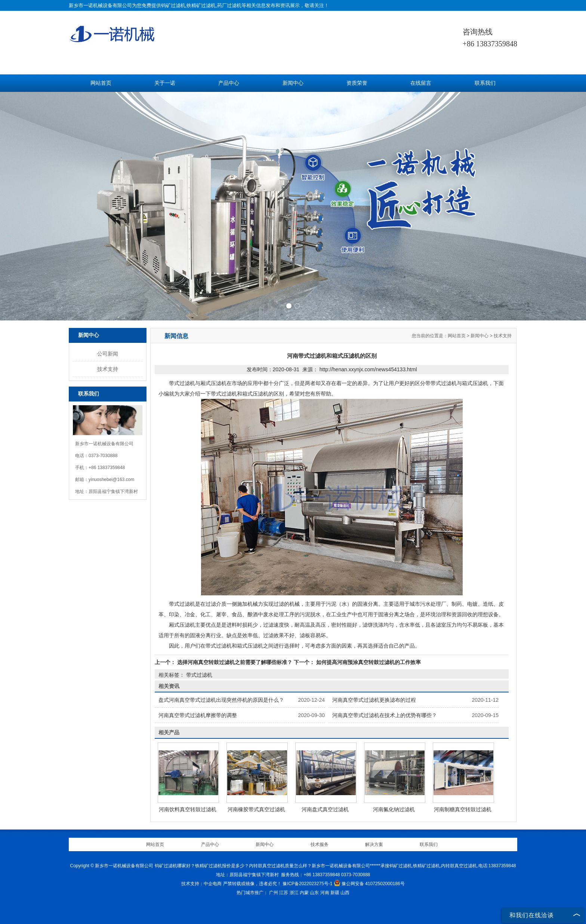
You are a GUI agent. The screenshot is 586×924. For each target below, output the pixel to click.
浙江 (294, 893)
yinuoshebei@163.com (111, 480)
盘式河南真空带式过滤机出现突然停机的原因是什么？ (221, 700)
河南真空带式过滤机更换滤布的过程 (374, 700)
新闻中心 (293, 83)
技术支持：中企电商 (201, 884)
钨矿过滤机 (173, 5)
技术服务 (320, 844)
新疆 (335, 893)
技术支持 (108, 369)
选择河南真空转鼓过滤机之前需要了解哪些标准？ (235, 662)
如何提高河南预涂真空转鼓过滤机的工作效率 (368, 662)
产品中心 (229, 83)
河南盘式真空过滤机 (325, 809)
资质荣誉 (357, 83)
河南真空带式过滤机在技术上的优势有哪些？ (385, 715)
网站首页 (101, 83)
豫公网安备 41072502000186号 (369, 884)
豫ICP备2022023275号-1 (307, 884)
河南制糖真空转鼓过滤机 (463, 809)
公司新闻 (108, 354)
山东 (314, 893)
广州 (274, 893)
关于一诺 (165, 83)
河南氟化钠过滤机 (394, 809)
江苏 (284, 893)
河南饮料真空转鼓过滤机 (188, 809)
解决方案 (374, 844)
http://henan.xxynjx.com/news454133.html (368, 369)
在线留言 (421, 83)
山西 (345, 893)
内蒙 (304, 893)
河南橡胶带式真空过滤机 (256, 809)
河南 (325, 893)
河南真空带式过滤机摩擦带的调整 (198, 715)
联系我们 (485, 83)
